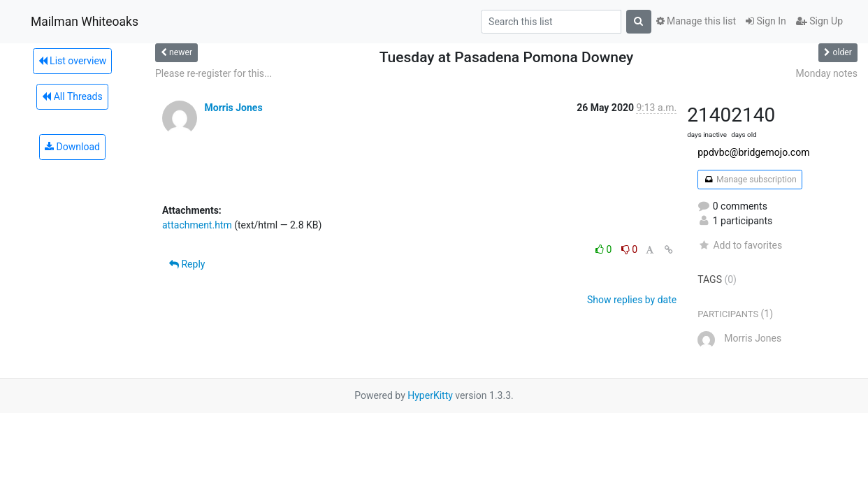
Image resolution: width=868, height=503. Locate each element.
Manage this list (696, 21)
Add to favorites (740, 245)
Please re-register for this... (214, 73)
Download (72, 147)
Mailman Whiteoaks (85, 22)
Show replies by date (632, 300)
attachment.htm (197, 225)
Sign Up (819, 21)
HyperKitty (430, 395)
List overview (73, 61)
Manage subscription (750, 180)
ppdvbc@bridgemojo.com (753, 152)
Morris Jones (233, 108)
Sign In (766, 21)
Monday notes (827, 73)
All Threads (72, 96)
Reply (187, 264)
